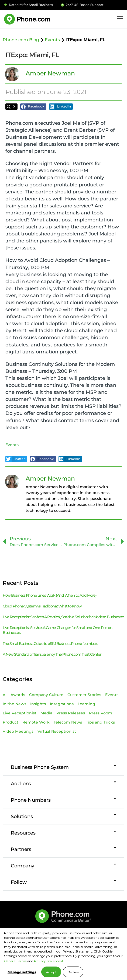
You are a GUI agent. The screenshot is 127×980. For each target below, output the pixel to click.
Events (52, 40)
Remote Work (36, 722)
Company (23, 866)
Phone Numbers (31, 800)
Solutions (22, 816)
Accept (51, 972)
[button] (11, 107)
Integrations (62, 704)
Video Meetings (18, 731)
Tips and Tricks (100, 722)
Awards (18, 695)
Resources (23, 833)
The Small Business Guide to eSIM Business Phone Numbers (50, 644)
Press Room (101, 713)
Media (46, 713)
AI (5, 695)
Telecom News (68, 722)
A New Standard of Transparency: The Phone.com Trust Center (52, 654)
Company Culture (46, 695)
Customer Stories (84, 695)
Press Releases (71, 713)
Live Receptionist (20, 713)
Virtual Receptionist (57, 731)
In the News (14, 704)
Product (11, 722)
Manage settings (22, 972)
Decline (73, 972)
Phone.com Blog (21, 40)
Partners (21, 849)
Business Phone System (40, 767)
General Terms (15, 961)
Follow (19, 882)
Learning (86, 704)
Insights (38, 704)
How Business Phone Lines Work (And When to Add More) (49, 595)
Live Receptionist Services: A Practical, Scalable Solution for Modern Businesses (63, 617)
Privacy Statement (49, 961)
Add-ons (21, 784)
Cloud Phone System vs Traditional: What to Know (42, 606)
